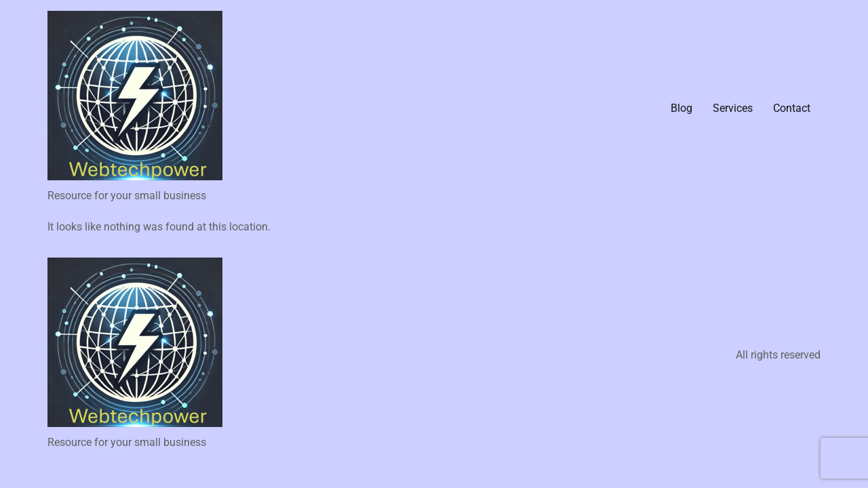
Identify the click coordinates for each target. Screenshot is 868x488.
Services (733, 108)
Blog (682, 108)
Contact (792, 108)
